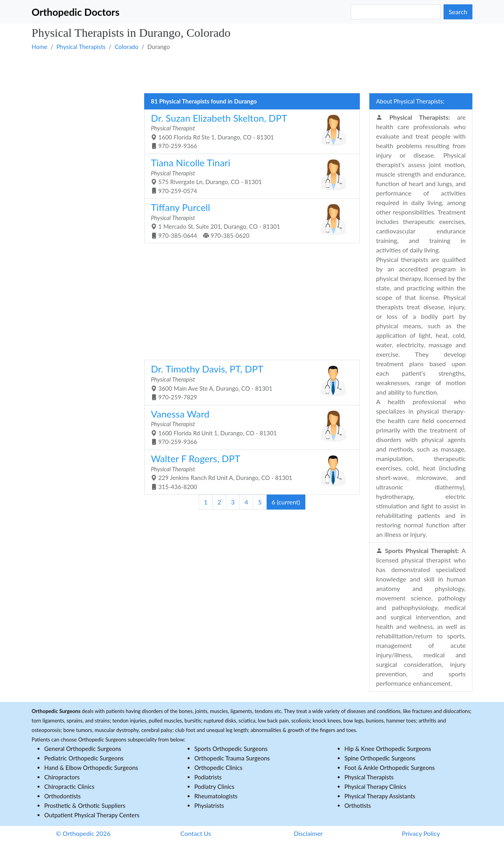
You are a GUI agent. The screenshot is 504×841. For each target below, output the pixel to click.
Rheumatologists (216, 796)
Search (458, 12)
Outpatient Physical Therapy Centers (92, 815)
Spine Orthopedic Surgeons (380, 758)
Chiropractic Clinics (69, 786)
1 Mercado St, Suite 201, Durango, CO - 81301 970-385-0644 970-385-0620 (249, 220)
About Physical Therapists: (410, 101)
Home (39, 47)
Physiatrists (209, 805)
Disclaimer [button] (308, 833)
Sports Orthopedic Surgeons (231, 749)
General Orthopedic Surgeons (83, 749)
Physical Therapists (81, 47)
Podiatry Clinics (214, 786)
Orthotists (358, 805)
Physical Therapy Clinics (375, 786)
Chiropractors (62, 777)
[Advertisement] (252, 71)
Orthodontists (62, 796)
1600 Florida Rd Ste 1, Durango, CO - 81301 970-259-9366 (249, 131)
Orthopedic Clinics (218, 768)
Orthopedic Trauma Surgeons (232, 758)
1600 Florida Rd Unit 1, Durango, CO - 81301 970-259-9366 (249, 427)
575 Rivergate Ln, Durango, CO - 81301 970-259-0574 (249, 176)
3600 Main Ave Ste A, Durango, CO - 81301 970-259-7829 (249, 382)
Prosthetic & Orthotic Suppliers (85, 805)
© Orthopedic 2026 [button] (83, 833)
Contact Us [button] (196, 833)
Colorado (126, 47)
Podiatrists (208, 777)
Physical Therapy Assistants (380, 796)
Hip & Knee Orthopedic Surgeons (388, 749)
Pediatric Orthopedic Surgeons (84, 758)
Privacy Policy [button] (421, 833)
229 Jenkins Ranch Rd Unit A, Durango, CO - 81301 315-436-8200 (249, 471)
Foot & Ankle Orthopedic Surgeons (390, 768)
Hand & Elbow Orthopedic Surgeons (91, 768)
